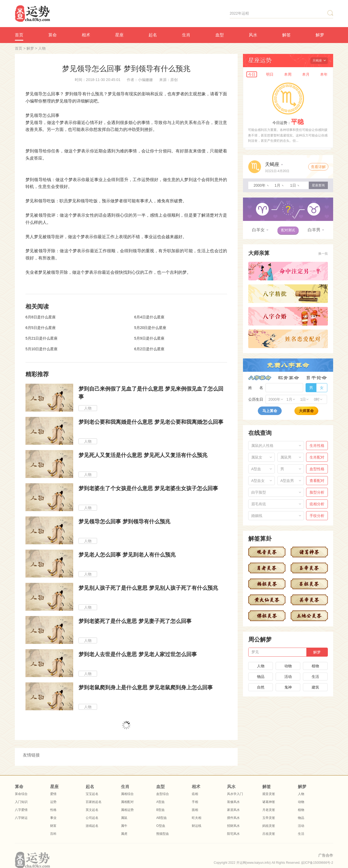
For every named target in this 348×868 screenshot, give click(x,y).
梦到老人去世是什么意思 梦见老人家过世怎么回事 (138, 654)
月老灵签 (269, 810)
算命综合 (21, 794)
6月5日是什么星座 (41, 328)
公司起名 (92, 818)
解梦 (320, 35)
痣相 (195, 794)
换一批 (323, 254)
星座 (119, 35)
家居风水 (233, 810)
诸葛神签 (269, 802)
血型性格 (317, 469)
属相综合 (127, 794)
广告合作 (326, 855)
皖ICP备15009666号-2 (317, 863)
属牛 (124, 826)
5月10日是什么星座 (42, 349)
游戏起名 (92, 826)
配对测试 (288, 230)
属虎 (124, 834)
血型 (220, 35)
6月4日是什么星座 (149, 317)
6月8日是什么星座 (41, 317)
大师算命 (306, 411)
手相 (195, 802)
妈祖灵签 (269, 826)
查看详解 (318, 167)
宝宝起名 (92, 794)
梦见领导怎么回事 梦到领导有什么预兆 (124, 521)
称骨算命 (289, 378)
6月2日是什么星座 (149, 349)
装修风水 (233, 802)
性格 (53, 810)
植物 (315, 666)
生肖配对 (317, 457)
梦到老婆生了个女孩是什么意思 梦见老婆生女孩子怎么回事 (148, 488)
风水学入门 (235, 794)
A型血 (160, 802)
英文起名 (92, 810)
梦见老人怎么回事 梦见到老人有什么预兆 (127, 555)
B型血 (160, 810)
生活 (315, 677)
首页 (19, 35)
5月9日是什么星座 (149, 338)
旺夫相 (197, 818)
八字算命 (260, 378)
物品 (261, 677)
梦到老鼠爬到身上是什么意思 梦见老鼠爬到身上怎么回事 (146, 687)
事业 (53, 818)
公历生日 (256, 399)
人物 (42, 48)
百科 (53, 834)
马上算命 (270, 411)
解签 (286, 35)
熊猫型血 (163, 834)
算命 (53, 35)
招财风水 (233, 826)
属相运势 (127, 810)
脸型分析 (317, 492)
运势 (53, 802)
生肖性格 (317, 446)
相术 (86, 35)
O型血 (161, 826)
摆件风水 (233, 818)
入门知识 (21, 802)
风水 (253, 35)
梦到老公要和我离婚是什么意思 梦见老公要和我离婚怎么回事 (151, 422)
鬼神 (288, 687)
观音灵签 (269, 794)
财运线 (197, 826)
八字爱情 (21, 810)
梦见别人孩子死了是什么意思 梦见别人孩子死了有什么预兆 (148, 588)
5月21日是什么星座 (42, 338)
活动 (288, 677)
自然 (261, 687)
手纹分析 (317, 516)
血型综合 (163, 794)
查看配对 (317, 481)
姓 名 (256, 388)
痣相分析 (317, 504)
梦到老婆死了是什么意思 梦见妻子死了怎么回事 (135, 621)
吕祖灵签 (269, 834)
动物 (288, 666)
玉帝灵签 (269, 818)
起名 (153, 35)
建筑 (315, 687)
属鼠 (124, 818)
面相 (195, 810)
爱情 (53, 794)
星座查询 (318, 185)
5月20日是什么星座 (150, 328)
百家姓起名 (94, 802)
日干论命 (317, 378)
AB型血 (162, 818)
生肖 (186, 35)
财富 (53, 826)
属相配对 (127, 802)
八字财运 (21, 818)
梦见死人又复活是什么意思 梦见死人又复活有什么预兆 (143, 455)
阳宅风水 (233, 834)
